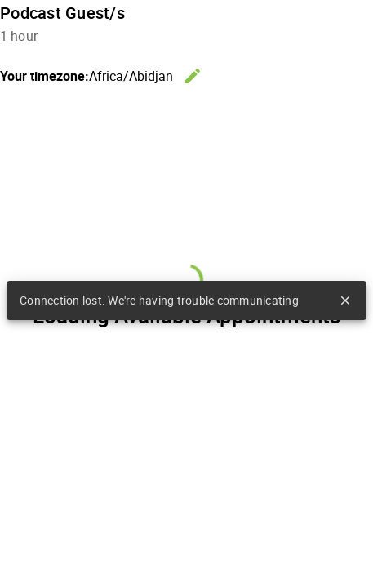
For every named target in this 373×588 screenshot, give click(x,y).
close (345, 301)
